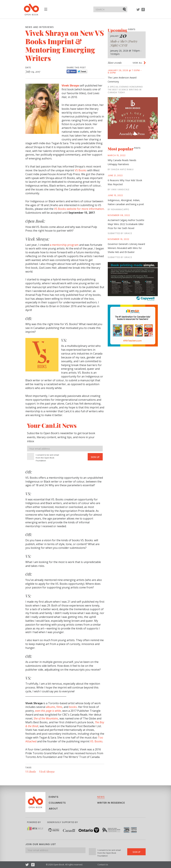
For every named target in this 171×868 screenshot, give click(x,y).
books (73, 707)
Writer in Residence (111, 803)
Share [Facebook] (72, 71)
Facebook (143, 11)
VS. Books (96, 741)
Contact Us (103, 865)
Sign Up (95, 457)
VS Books (81, 170)
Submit (125, 9)
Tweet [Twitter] (82, 71)
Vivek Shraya (71, 85)
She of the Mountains (46, 718)
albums (51, 707)
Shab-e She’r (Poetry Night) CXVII (124, 43)
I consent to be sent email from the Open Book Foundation (47, 458)
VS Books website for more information (79, 209)
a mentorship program (64, 245)
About (53, 809)
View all (137, 63)
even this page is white (48, 711)
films (59, 707)
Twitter (138, 11)
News (101, 797)
